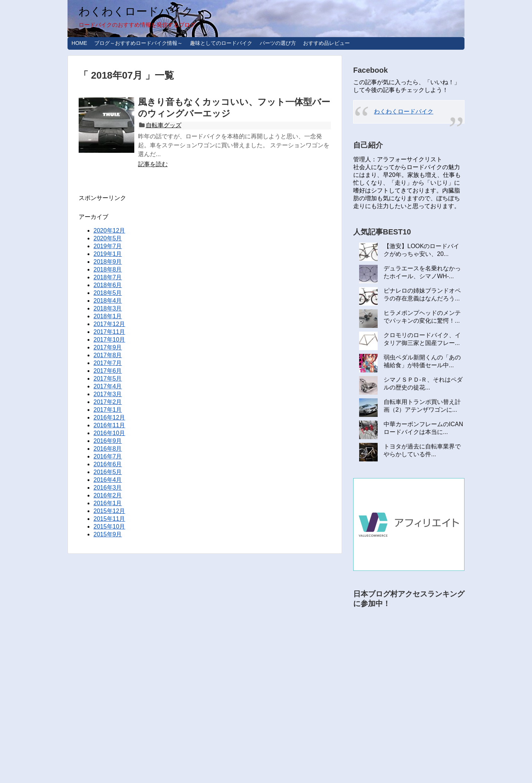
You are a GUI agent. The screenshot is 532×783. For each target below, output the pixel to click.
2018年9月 (108, 262)
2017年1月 (108, 410)
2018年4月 (108, 301)
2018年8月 (108, 269)
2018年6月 (108, 285)
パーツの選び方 (278, 43)
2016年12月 (109, 417)
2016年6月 (108, 464)
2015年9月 (108, 534)
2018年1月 (108, 316)
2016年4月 (108, 480)
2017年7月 (108, 363)
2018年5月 (108, 293)
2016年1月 (108, 503)
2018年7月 (108, 277)
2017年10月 (109, 340)
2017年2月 (108, 402)
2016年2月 (108, 495)
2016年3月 (108, 488)
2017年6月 (108, 371)
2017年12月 (109, 324)
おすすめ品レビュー (326, 43)
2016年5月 (108, 472)
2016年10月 (109, 433)
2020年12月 (109, 231)
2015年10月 (109, 527)
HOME (79, 43)
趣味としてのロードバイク (221, 43)
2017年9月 (108, 347)
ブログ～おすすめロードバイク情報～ (138, 43)
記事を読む (153, 164)
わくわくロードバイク (136, 11)
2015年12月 (109, 511)
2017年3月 (108, 394)
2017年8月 (108, 355)
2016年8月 (108, 449)
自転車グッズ (164, 125)
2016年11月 (109, 425)
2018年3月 (108, 308)
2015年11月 (109, 519)
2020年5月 (108, 238)
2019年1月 (108, 254)
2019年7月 (108, 246)
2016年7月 (108, 456)
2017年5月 (108, 379)
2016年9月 (108, 441)
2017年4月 (108, 386)
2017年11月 (109, 332)
